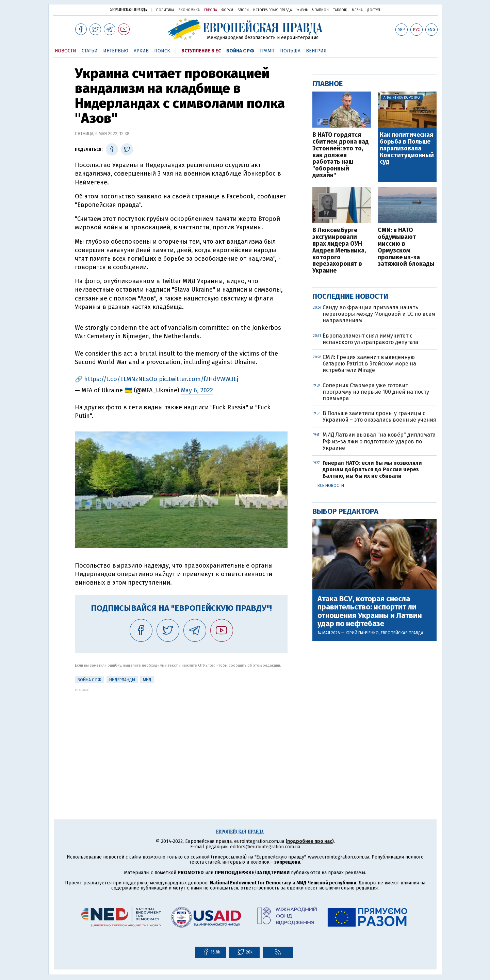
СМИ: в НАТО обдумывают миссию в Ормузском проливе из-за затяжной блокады (406, 247)
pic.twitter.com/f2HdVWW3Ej (199, 379)
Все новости (331, 486)
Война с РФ (240, 51)
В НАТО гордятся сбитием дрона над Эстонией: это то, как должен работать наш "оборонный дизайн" (341, 155)
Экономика (189, 10)
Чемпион (321, 10)
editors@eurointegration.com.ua (265, 847)
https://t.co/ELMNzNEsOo (121, 379)
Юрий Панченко (362, 633)
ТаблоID (340, 10)
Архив (141, 51)
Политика (165, 10)
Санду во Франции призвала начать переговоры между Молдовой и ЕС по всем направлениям (379, 314)
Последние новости (350, 296)
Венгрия (316, 51)
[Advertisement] (181, 739)
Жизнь (302, 10)
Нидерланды (122, 680)
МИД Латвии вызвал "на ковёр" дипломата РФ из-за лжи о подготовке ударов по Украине (379, 441)
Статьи (90, 51)
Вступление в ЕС (201, 51)
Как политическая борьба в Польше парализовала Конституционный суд (407, 149)
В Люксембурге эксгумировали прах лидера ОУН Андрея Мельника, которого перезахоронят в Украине (339, 251)
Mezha (357, 10)
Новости (66, 51)
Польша (290, 51)
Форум (227, 10)
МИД (147, 680)
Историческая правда (273, 10)
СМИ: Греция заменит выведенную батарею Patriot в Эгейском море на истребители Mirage (369, 364)
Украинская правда (129, 10)
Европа (211, 10)
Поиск (162, 51)
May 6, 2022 (197, 390)
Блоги (243, 10)
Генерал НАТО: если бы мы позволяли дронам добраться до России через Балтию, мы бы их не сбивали (372, 469)
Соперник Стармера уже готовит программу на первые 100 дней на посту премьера (376, 392)
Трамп (267, 51)
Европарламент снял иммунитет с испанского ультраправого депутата (370, 339)
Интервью (116, 51)
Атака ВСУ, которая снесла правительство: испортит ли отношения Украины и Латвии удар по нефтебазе (370, 611)
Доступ (374, 10)
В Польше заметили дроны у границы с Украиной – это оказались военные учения (379, 416)
